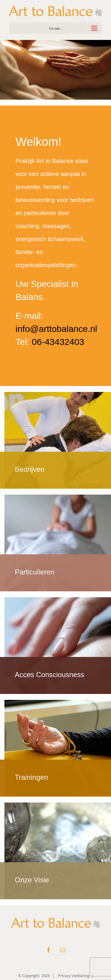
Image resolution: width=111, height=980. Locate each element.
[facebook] (49, 950)
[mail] (63, 950)
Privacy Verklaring (74, 976)
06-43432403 (58, 342)
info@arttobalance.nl (57, 329)
